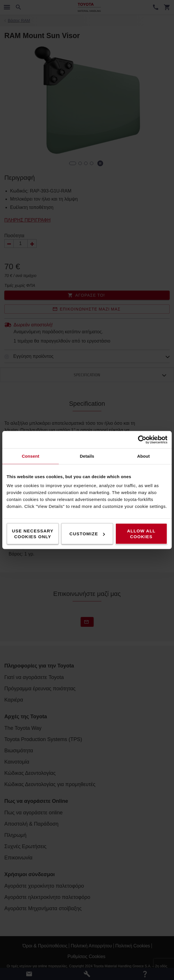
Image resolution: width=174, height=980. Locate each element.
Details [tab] (87, 456)
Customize (87, 534)
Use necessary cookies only (33, 534)
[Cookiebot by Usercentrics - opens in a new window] (142, 440)
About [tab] (143, 456)
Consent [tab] (31, 456)
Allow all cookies (141, 534)
